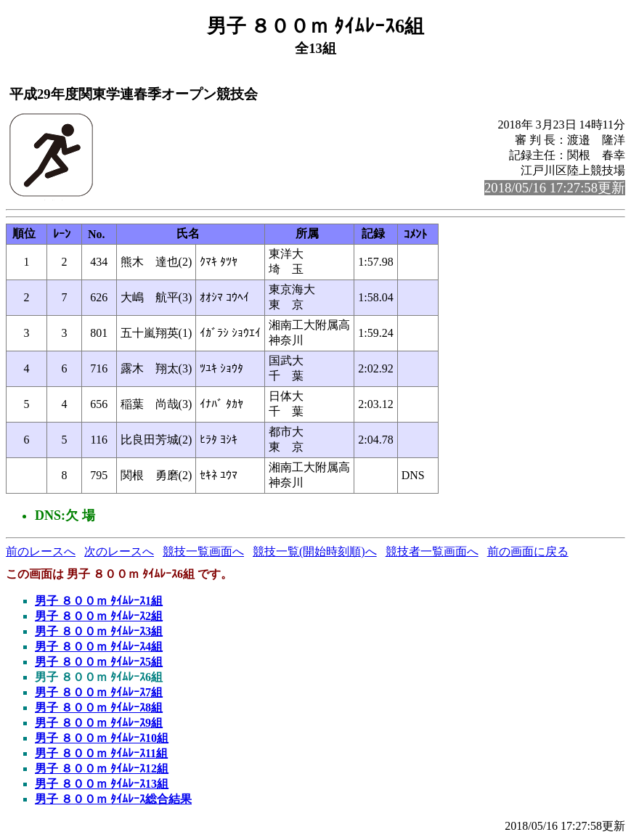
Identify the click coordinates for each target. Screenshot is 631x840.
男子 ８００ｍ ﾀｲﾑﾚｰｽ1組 (99, 601)
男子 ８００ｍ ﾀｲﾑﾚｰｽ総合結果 (113, 799)
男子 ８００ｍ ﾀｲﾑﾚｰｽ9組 (99, 723)
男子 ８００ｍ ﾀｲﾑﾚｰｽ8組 (99, 708)
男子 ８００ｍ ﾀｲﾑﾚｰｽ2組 (99, 616)
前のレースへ (41, 551)
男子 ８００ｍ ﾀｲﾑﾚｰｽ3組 (99, 631)
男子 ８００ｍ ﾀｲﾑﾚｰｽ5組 (99, 662)
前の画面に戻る (528, 551)
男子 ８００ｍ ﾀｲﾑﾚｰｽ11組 (101, 753)
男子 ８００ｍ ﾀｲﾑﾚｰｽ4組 (99, 647)
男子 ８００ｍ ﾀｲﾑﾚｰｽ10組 (102, 738)
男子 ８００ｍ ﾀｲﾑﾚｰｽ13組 (102, 784)
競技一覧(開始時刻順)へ (315, 551)
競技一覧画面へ (203, 551)
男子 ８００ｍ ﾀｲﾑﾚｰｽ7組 (99, 692)
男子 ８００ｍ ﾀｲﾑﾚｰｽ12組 (102, 768)
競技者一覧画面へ (432, 551)
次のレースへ (119, 551)
